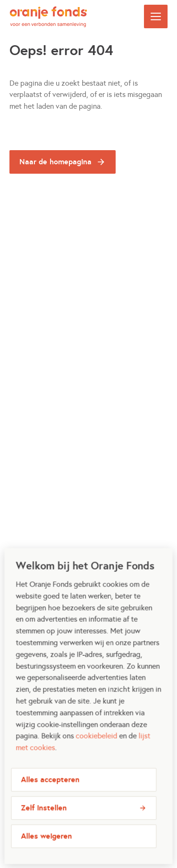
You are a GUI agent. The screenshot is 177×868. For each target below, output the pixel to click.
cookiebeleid (96, 743)
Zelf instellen (44, 815)
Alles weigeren (46, 843)
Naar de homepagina (55, 162)
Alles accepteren (50, 787)
